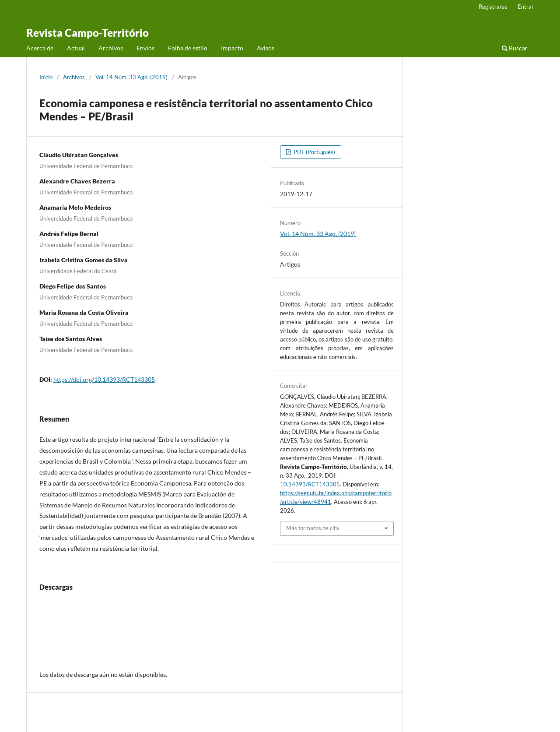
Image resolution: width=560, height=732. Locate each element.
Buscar (515, 48)
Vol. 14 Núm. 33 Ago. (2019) (131, 77)
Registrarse (493, 7)
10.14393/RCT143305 (310, 484)
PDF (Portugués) (314, 152)
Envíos (145, 48)
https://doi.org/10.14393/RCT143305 (104, 379)
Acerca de (40, 48)
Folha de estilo (188, 48)
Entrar (526, 7)
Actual (76, 48)
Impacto (232, 48)
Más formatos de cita (313, 528)
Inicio (46, 77)
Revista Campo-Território (87, 33)
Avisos (266, 48)
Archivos (111, 48)
